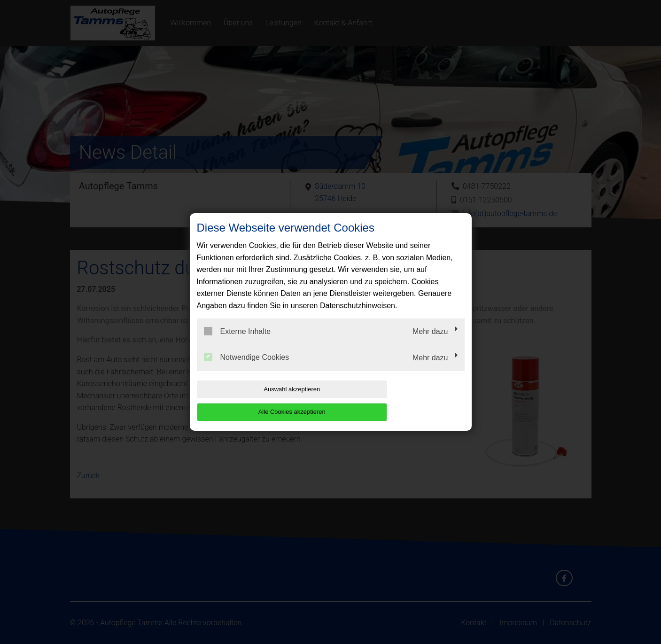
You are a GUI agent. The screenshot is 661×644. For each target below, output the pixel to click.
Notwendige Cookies (247, 369)
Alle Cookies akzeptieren (404, 400)
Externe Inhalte (237, 342)
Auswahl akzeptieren (257, 400)
